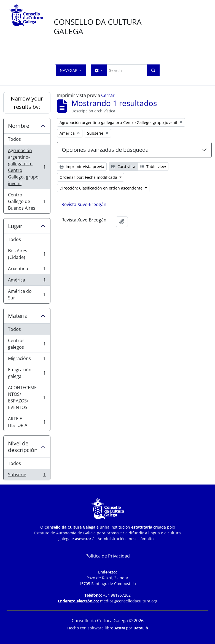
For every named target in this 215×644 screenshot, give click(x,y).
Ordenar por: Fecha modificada (89, 177)
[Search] (127, 70)
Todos (14, 139)
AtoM (120, 628)
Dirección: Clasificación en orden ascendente (102, 188)
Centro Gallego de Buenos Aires (27, 201)
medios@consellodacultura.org (129, 601)
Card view (123, 167)
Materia (18, 316)
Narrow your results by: (27, 103)
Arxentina (27, 270)
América (27, 281)
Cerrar (108, 95)
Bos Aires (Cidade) (27, 254)
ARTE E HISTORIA (27, 422)
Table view (153, 167)
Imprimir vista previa (82, 167)
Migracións (27, 360)
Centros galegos (27, 344)
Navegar (69, 70)
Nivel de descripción (23, 447)
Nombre (19, 126)
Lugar (15, 226)
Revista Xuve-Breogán (84, 204)
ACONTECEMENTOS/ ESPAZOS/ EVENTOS (27, 397)
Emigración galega (27, 373)
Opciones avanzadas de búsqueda (105, 150)
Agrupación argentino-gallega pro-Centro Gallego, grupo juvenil (27, 167)
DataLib (141, 628)
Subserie (27, 476)
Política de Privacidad (108, 556)
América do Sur (27, 294)
